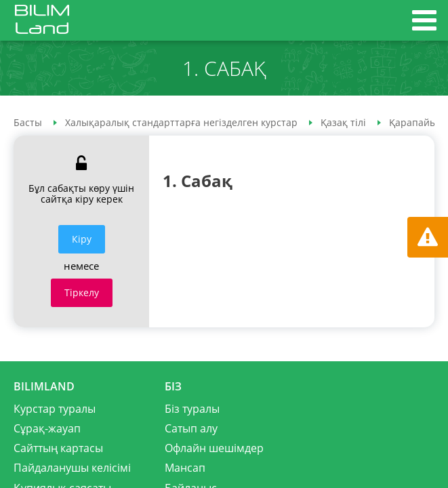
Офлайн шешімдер (214, 448)
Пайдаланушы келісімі (72, 468)
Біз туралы (192, 409)
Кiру (82, 239)
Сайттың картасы (58, 448)
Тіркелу (82, 292)
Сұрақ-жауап (47, 428)
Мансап (185, 468)
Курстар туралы (55, 409)
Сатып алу (191, 428)
